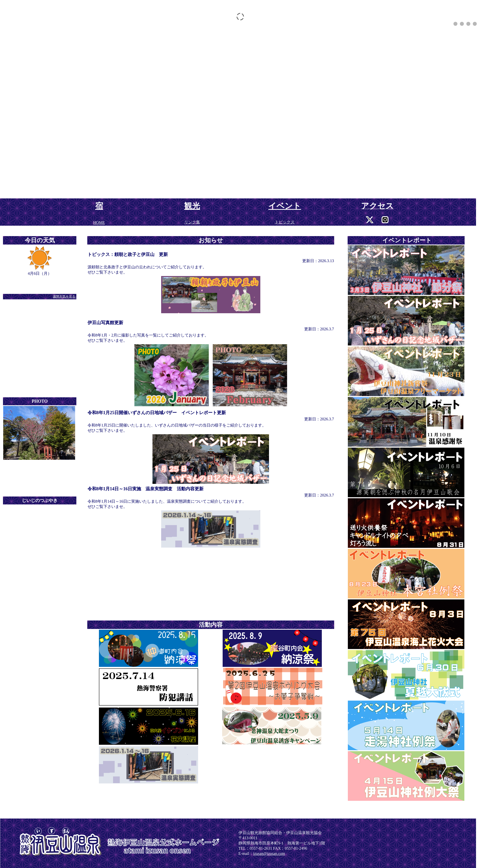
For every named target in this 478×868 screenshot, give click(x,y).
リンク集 (192, 222)
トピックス (285, 222)
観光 (192, 206)
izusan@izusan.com (269, 853)
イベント (285, 206)
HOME (99, 223)
